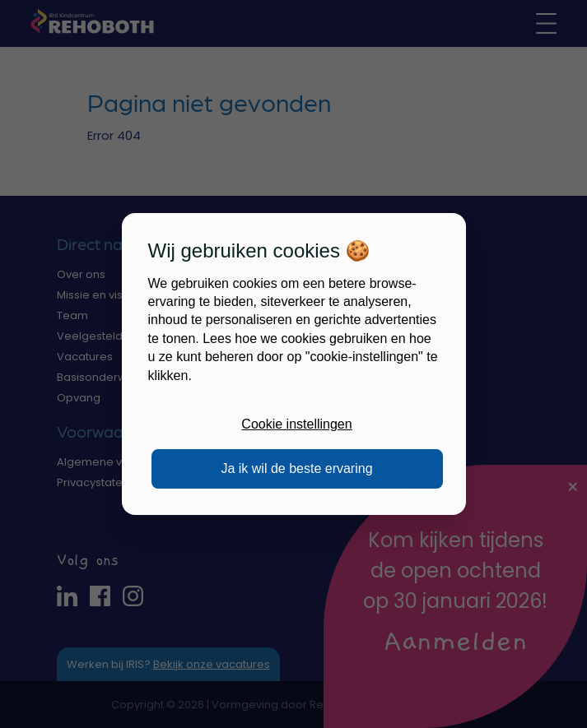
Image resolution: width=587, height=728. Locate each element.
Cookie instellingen (296, 424)
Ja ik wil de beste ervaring (296, 468)
